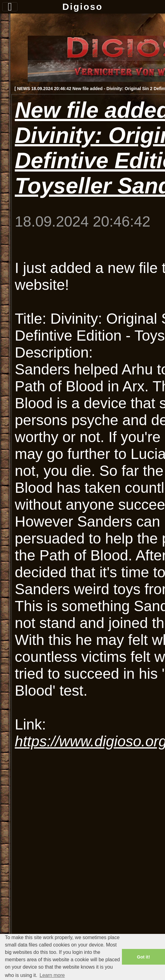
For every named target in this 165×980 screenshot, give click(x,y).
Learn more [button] (52, 975)
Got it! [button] (143, 957)
